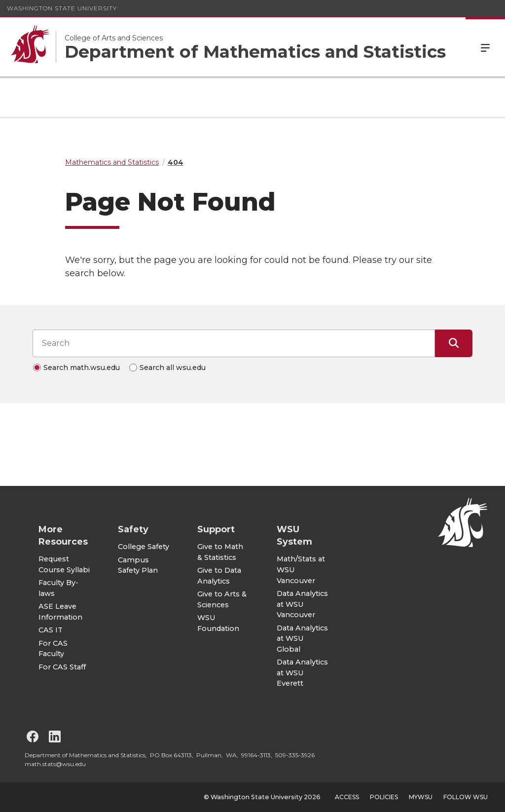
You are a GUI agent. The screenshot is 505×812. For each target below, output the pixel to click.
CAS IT (51, 630)
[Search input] (234, 343)
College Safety (144, 547)
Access (347, 797)
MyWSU (421, 797)
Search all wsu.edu (173, 368)
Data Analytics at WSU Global (302, 639)
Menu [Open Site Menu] (485, 47)
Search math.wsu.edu (82, 368)
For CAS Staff (62, 667)
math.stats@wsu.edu (55, 764)
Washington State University (62, 8)
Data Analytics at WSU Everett (302, 673)
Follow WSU (466, 797)
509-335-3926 (295, 755)
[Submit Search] (454, 343)
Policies (384, 797)
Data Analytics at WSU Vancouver (302, 604)
